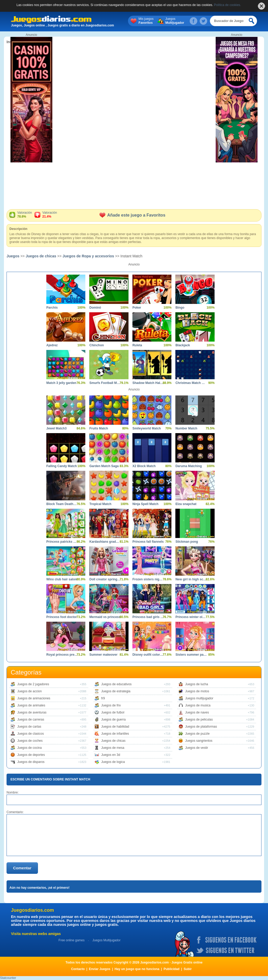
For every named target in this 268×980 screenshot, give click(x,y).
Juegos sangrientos (199, 741)
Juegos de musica (198, 705)
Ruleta (137, 345)
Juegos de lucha (197, 684)
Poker (137, 308)
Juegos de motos (197, 691)
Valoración (25, 215)
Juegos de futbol (113, 712)
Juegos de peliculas (199, 720)
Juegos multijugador (199, 698)
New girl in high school (191, 579)
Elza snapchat (186, 504)
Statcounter (8, 978)
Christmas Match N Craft (191, 383)
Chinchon (96, 345)
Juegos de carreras (31, 720)
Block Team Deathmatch (62, 504)
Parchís (52, 308)
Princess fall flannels (148, 542)
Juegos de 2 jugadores (33, 684)
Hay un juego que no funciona (137, 969)
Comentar (22, 868)
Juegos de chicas (41, 256)
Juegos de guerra (113, 720)
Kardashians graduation (105, 542)
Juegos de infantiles (115, 734)
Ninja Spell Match (145, 504)
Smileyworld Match (147, 428)
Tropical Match (100, 504)
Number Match (186, 428)
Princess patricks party (62, 542)
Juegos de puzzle (197, 734)
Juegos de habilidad (115, 727)
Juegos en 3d (111, 755)
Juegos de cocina (29, 748)
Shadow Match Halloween (148, 383)
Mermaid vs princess (105, 617)
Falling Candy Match (62, 466)
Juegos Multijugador (106, 940)
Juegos (175, 21)
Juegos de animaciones (34, 698)
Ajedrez (52, 345)
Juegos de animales (31, 705)
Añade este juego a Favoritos (132, 215)
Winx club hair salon (62, 579)
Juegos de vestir (197, 748)
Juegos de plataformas (201, 727)
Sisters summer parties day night (191, 655)
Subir (188, 969)
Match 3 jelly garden (61, 383)
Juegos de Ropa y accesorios (88, 256)
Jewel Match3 (56, 428)
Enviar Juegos (100, 969)
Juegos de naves (197, 712)
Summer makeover (103, 655)
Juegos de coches (30, 741)
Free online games (72, 940)
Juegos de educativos (116, 684)
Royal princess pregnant (62, 655)
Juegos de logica (113, 762)
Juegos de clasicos (30, 734)
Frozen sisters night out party (148, 579)
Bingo (180, 308)
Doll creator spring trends (105, 579)
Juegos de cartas (29, 727)
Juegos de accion (29, 691)
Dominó (95, 308)
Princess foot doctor (62, 617)
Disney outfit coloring (148, 655)
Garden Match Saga (104, 466)
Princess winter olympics (191, 617)
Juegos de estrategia (116, 691)
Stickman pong (187, 542)
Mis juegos (146, 21)
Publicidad (172, 969)
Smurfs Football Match (105, 383)
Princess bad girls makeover (148, 617)
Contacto (78, 969)
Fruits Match (99, 428)
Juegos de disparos (31, 762)
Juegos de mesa (113, 748)
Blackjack (183, 345)
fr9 (103, 698)
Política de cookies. (228, 5)
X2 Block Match (144, 466)
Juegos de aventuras (32, 712)
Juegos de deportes (31, 755)
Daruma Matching (189, 466)
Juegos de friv (111, 705)
